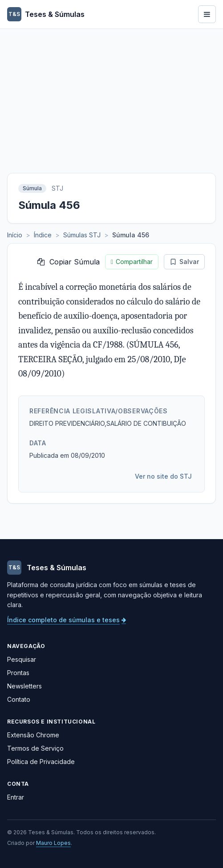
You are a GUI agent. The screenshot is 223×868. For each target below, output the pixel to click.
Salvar (184, 262)
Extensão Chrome (33, 735)
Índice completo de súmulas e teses (67, 620)
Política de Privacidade (41, 762)
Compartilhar (132, 262)
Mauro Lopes (53, 843)
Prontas (18, 673)
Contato (19, 699)
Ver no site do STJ (163, 476)
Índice (43, 235)
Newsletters (24, 686)
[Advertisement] (111, 96)
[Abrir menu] (207, 14)
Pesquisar (22, 659)
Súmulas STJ (82, 235)
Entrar (16, 797)
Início (15, 235)
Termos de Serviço (35, 748)
